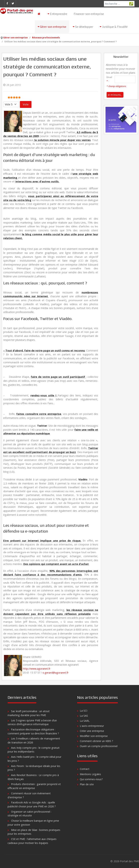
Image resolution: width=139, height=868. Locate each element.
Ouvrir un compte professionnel (99, 746)
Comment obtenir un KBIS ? (96, 741)
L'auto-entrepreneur (92, 726)
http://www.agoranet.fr (37, 669)
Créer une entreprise (92, 731)
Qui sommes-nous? (91, 779)
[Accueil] (39, 14)
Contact (85, 769)
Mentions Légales (90, 774)
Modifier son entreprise (94, 736)
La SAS (84, 716)
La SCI (84, 711)
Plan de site (87, 784)
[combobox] (119, 4)
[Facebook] (7, 3)
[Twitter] (13, 3)
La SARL (85, 721)
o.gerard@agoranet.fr (55, 673)
